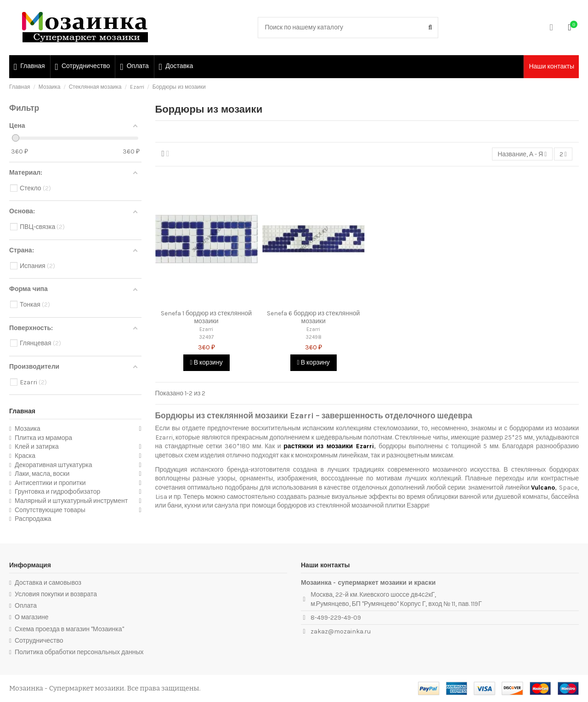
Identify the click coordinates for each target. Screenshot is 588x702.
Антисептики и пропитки (50, 483)
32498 (314, 337)
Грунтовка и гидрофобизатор (57, 492)
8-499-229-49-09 (336, 618)
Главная (22, 411)
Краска (25, 456)
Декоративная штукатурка (54, 465)
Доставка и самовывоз (48, 583)
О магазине (32, 617)
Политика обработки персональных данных (79, 652)
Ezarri (206, 329)
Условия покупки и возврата (56, 594)
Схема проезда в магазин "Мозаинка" (69, 629)
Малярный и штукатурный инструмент (71, 501)
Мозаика (28, 429)
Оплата (26, 606)
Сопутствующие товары (50, 510)
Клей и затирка (37, 447)
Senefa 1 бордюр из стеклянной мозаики (206, 317)
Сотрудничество (39, 641)
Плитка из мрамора (43, 438)
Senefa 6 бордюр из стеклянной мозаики (313, 317)
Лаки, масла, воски (42, 474)
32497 (206, 337)
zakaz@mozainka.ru (341, 631)
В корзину (206, 362)
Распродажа (33, 519)
